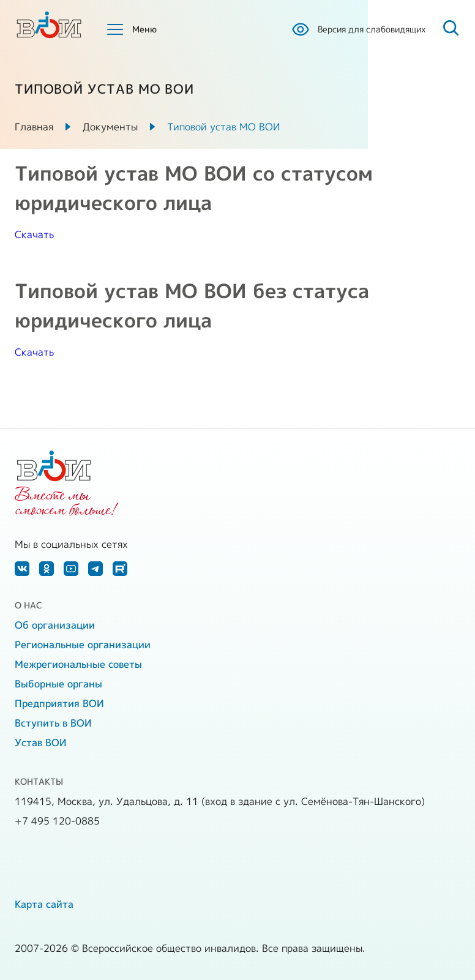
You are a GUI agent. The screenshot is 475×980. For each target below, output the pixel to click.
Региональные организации (83, 645)
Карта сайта (44, 904)
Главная (34, 127)
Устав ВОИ (41, 742)
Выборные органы (58, 684)
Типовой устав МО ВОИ (223, 127)
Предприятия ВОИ (59, 703)
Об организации (55, 625)
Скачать (34, 234)
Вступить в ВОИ (53, 723)
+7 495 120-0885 (57, 821)
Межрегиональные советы (78, 664)
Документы (110, 127)
